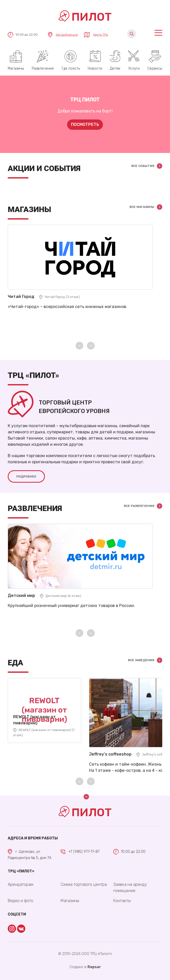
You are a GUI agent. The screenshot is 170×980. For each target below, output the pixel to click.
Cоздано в (85, 967)
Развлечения (43, 68)
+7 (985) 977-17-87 (84, 852)
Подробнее (26, 476)
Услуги (134, 68)
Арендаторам (21, 884)
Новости (95, 68)
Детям (115, 68)
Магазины (16, 68)
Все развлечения (139, 506)
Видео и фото (21, 901)
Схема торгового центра (84, 884)
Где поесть (71, 68)
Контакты (122, 901)
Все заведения (141, 660)
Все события (143, 166)
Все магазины (142, 207)
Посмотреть (85, 124)
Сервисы (155, 68)
